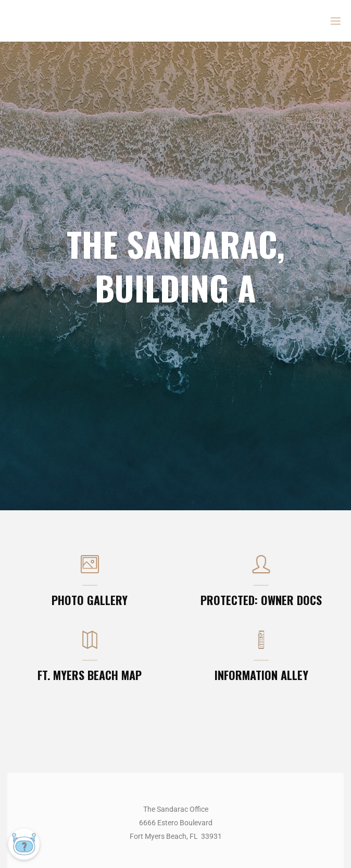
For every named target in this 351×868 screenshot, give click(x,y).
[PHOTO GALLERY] (90, 570)
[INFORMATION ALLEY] (261, 645)
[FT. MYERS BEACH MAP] (90, 645)
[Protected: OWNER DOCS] (261, 570)
